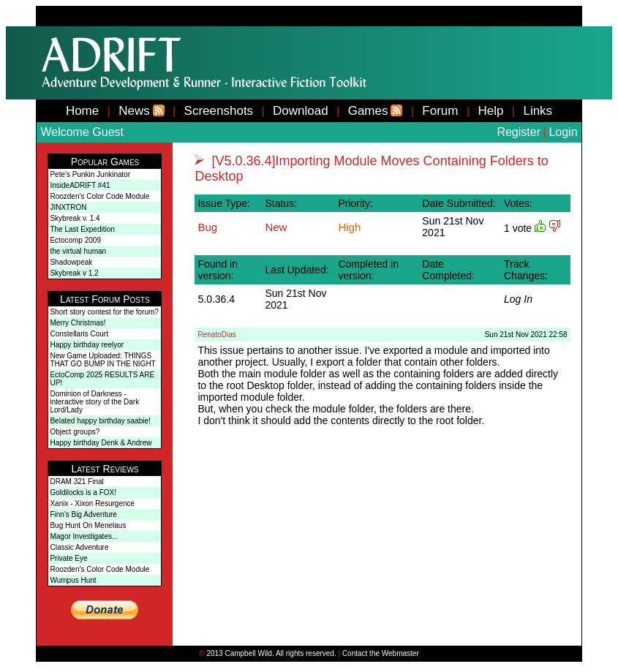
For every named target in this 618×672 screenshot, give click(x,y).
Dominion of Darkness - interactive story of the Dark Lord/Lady (94, 402)
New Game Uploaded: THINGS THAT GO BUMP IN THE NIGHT (102, 360)
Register (519, 132)
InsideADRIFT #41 (80, 185)
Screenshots (219, 111)
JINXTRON (68, 207)
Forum (440, 111)
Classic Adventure (79, 547)
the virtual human (78, 251)
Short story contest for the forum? (104, 312)
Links (538, 111)
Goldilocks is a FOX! (83, 492)
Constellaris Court (79, 334)
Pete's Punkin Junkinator (90, 174)
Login (563, 132)
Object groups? (75, 432)
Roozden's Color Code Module (99, 196)
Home (82, 111)
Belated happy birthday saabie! (100, 421)
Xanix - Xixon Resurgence (92, 503)
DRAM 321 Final (76, 482)
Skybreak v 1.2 (74, 273)
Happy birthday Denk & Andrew (101, 443)
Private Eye (68, 558)
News (134, 111)
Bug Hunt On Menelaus (88, 525)
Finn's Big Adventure (83, 514)
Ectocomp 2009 (75, 240)
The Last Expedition (82, 229)
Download (301, 111)
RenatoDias (216, 335)
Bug (207, 227)
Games (368, 111)
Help (490, 111)
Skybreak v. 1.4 (75, 218)
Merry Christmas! (78, 323)
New (276, 227)
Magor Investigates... (84, 536)
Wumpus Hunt (73, 580)
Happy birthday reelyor (87, 345)
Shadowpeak (71, 262)
